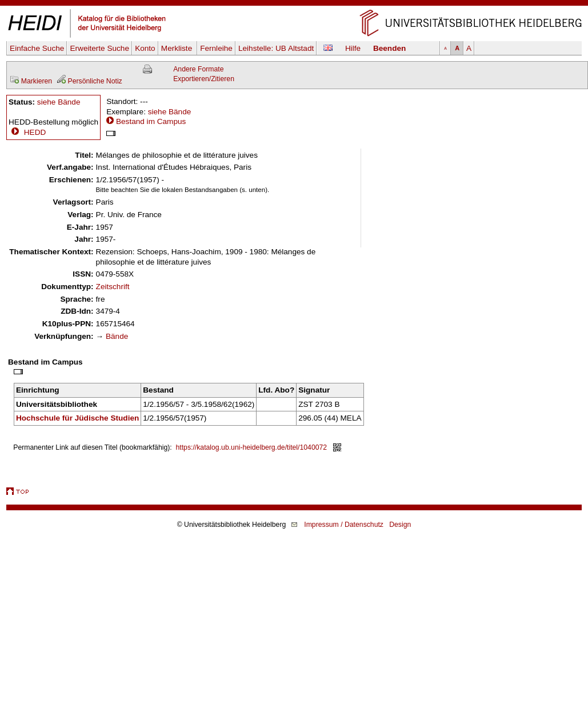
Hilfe (353, 48)
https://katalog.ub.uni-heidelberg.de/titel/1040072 (252, 447)
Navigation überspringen (294, 5)
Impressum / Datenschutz (344, 525)
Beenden (389, 48)
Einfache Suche (37, 48)
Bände (117, 336)
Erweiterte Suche (99, 48)
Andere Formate (198, 69)
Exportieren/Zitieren (204, 79)
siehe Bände (59, 102)
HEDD (27, 132)
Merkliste (178, 48)
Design (400, 525)
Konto (145, 48)
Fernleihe (216, 48)
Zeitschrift (113, 287)
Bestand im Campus (151, 121)
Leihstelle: (276, 48)
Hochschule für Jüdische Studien (77, 418)
